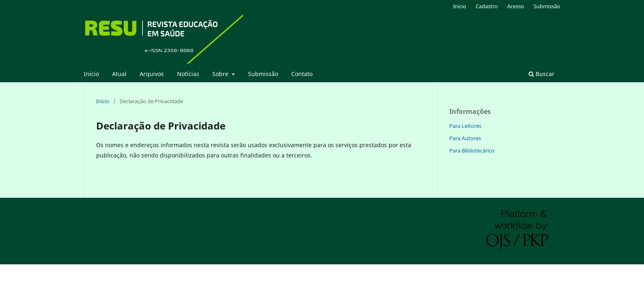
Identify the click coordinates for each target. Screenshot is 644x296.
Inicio (91, 74)
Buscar (542, 74)
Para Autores (465, 138)
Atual (119, 74)
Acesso (516, 6)
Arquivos (152, 74)
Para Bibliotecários (472, 150)
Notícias (188, 74)
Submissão (263, 74)
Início (103, 101)
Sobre (221, 74)
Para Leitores (465, 126)
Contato (302, 74)
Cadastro (487, 6)
